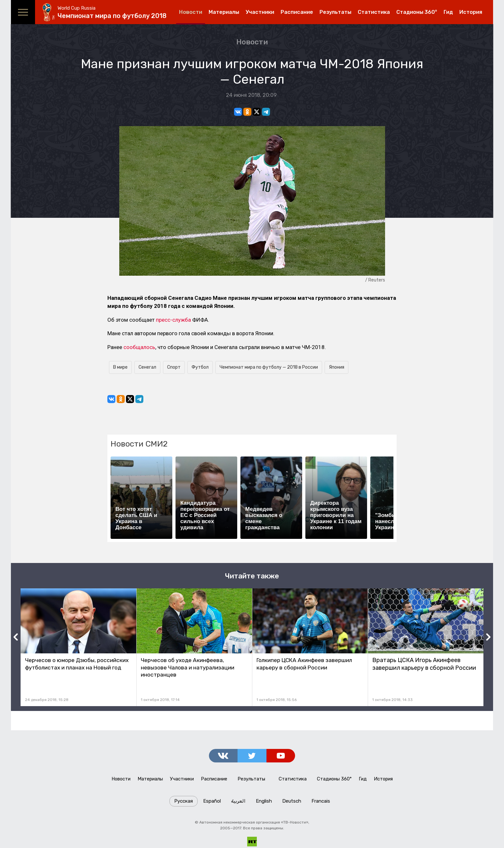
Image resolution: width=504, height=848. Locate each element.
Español (212, 803)
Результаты (335, 12)
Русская (184, 803)
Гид (448, 12)
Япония (337, 367)
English (264, 803)
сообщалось (139, 347)
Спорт (174, 367)
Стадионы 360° (417, 12)
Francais (321, 803)
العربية (238, 803)
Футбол (200, 367)
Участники (260, 12)
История (471, 12)
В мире (120, 367)
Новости (191, 12)
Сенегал (147, 367)
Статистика (374, 12)
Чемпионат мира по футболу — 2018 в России (269, 367)
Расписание (297, 12)
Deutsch (292, 803)
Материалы (224, 12)
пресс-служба (173, 320)
